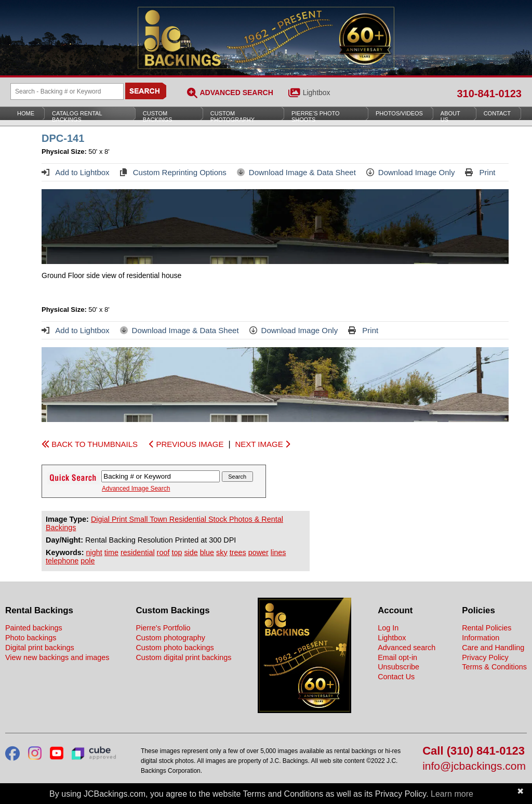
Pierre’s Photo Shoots (316, 116)
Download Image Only (411, 172)
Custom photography (170, 638)
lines (278, 552)
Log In (388, 628)
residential (138, 552)
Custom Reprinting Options (173, 172)
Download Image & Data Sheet (296, 172)
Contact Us (396, 677)
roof (163, 552)
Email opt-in (397, 657)
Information (481, 638)
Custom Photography (232, 116)
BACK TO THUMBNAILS (90, 444)
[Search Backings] (67, 91)
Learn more (452, 794)
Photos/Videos (399, 113)
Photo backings (31, 638)
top (177, 552)
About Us (450, 116)
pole (88, 561)
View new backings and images (57, 657)
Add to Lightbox (76, 172)
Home (26, 113)
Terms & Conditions (494, 667)
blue (207, 552)
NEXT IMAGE (262, 444)
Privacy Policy (485, 657)
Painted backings (34, 628)
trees (238, 552)
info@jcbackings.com (474, 766)
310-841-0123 (489, 94)
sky (222, 552)
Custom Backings (158, 116)
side (191, 552)
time (111, 552)
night (94, 552)
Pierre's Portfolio (163, 628)
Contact (497, 113)
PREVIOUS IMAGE (186, 444)
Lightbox (317, 93)
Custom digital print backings (183, 657)
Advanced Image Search (136, 489)
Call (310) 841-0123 (474, 751)
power (258, 552)
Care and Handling (493, 648)
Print (480, 172)
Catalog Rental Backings (77, 116)
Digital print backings (40, 648)
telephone (62, 561)
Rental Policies (487, 628)
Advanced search (407, 648)
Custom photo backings (175, 648)
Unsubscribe (398, 667)
